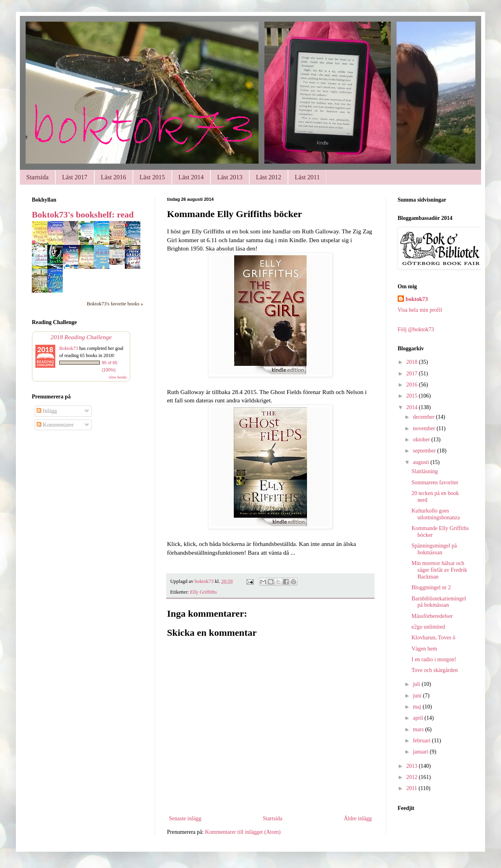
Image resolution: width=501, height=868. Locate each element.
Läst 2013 (230, 177)
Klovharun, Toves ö (433, 638)
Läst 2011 (307, 177)
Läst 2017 (75, 177)
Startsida (37, 177)
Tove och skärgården (435, 670)
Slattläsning (425, 471)
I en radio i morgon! (434, 659)
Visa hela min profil (420, 310)
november (424, 428)
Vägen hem (424, 649)
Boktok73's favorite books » (115, 304)
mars (419, 729)
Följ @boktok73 (416, 329)
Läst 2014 (191, 177)
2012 (413, 777)
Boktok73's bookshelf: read (83, 215)
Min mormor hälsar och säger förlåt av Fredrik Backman (439, 570)
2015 (413, 396)
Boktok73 (69, 348)
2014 (413, 407)
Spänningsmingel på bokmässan (434, 549)
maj (418, 707)
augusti (421, 462)
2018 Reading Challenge (81, 337)
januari (421, 752)
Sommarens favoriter (435, 483)
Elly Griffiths (203, 592)
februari (422, 741)
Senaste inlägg (185, 818)
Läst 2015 (152, 177)
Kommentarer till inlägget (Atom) (243, 832)
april (418, 718)
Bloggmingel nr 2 (431, 587)
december (424, 417)
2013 (413, 766)
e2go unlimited (428, 627)
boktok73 (417, 299)
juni (418, 696)
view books (118, 377)
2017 (413, 374)
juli (417, 684)
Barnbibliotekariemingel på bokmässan (439, 602)
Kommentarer (55, 425)
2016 (413, 385)
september (425, 451)
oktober (422, 440)
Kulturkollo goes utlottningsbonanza (436, 514)
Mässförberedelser (432, 616)
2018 (413, 362)
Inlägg (47, 411)
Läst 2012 (269, 177)
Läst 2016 (114, 177)
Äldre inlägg (358, 818)
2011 (413, 788)
